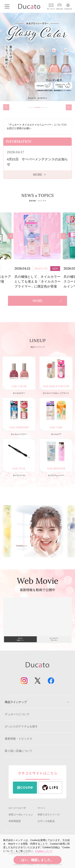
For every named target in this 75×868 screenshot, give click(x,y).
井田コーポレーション (21, 815)
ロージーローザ (17, 808)
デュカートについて (17, 714)
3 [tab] (44, 107)
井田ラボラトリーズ (49, 815)
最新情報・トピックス (19, 739)
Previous (6, 107)
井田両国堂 (15, 821)
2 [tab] (37, 107)
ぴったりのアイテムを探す (21, 726)
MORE (37, 301)
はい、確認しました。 (37, 860)
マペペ (41, 808)
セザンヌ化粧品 (46, 821)
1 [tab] (31, 107)
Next (70, 108)
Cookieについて (44, 851)
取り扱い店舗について (19, 751)
